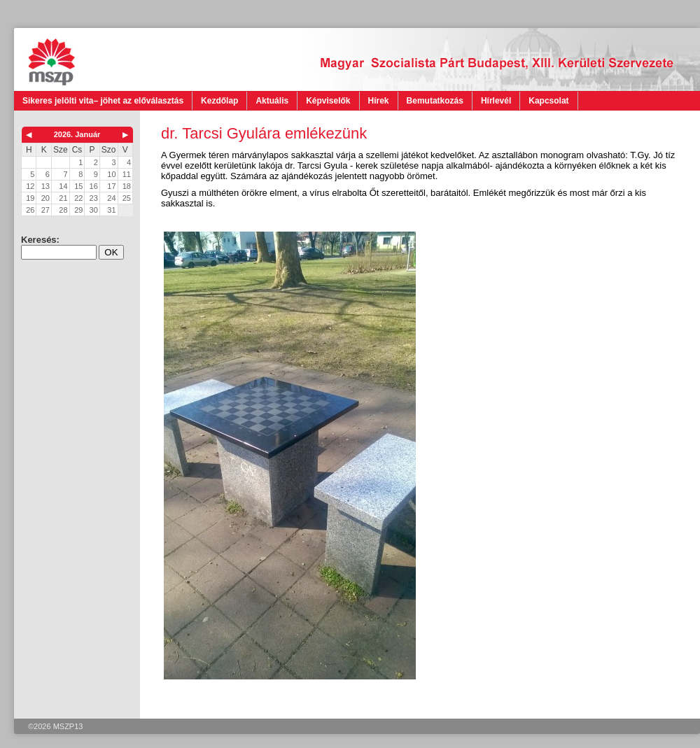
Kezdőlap (219, 101)
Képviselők (328, 101)
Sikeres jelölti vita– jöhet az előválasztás (103, 101)
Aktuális (272, 101)
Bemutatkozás (435, 101)
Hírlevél (496, 101)
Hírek (379, 101)
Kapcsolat (548, 101)
